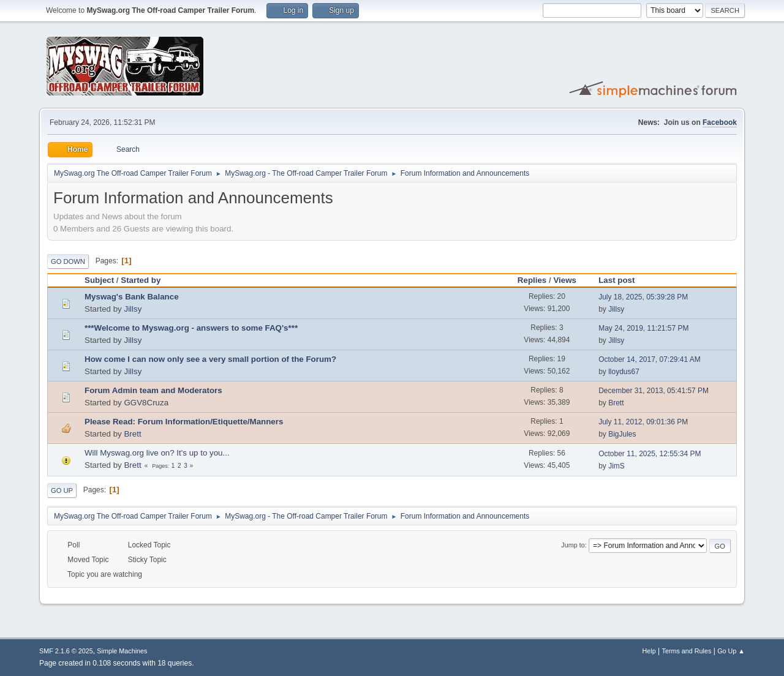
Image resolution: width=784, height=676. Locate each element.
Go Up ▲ (731, 651)
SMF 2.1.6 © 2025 (66, 651)
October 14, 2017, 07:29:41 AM (650, 359)
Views (565, 280)
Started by (141, 280)
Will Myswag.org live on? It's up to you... (157, 453)
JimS (616, 466)
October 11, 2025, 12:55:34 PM (650, 454)
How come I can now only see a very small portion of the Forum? (210, 359)
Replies (532, 280)
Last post (622, 280)
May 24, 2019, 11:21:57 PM (643, 328)
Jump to (573, 545)
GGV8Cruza (146, 403)
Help (649, 651)
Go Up (62, 490)
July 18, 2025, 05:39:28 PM (643, 297)
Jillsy (133, 309)
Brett (616, 403)
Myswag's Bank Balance (132, 297)
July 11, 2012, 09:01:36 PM (643, 422)
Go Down (68, 261)
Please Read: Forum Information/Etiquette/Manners (184, 422)
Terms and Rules (687, 651)
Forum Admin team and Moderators (153, 390)
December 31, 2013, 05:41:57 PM (654, 391)
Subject (99, 280)
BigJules (622, 434)
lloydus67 (624, 372)
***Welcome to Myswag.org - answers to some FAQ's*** (191, 328)
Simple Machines (122, 651)
